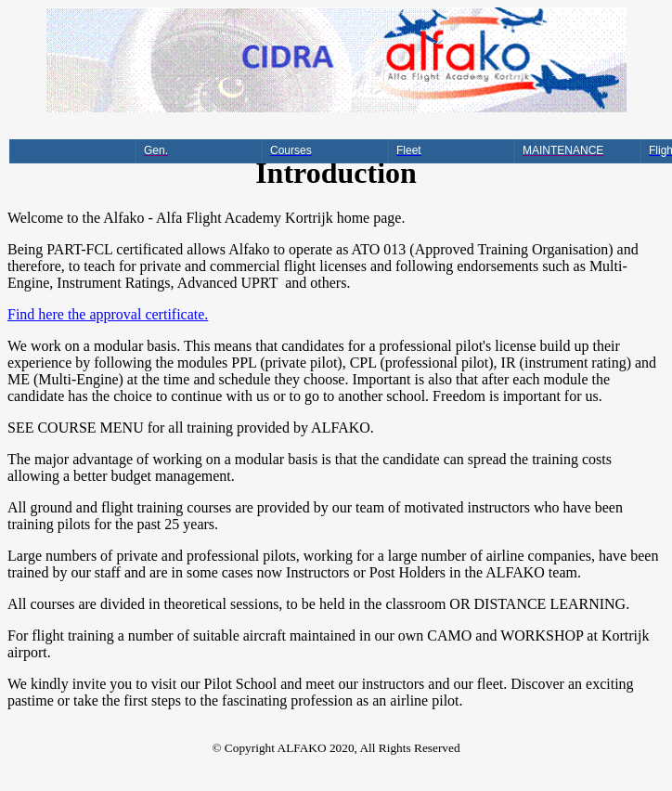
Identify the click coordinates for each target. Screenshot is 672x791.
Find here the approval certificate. (108, 314)
